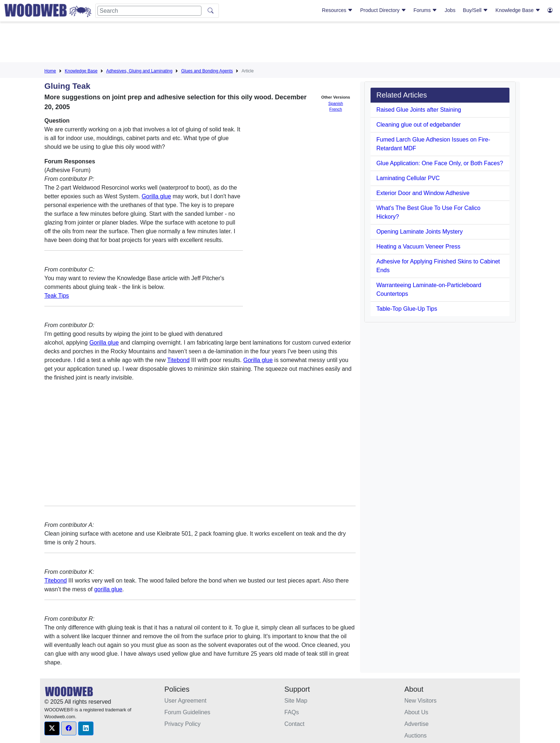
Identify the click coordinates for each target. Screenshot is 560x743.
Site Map (296, 701)
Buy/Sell (475, 10)
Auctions (415, 736)
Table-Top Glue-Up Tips (407, 309)
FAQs (292, 712)
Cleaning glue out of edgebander (419, 125)
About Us (416, 712)
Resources (337, 10)
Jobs (450, 10)
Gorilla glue (156, 196)
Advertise (417, 724)
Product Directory (383, 10)
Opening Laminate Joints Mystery (419, 232)
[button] (52, 728)
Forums (425, 10)
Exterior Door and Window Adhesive (423, 193)
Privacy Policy (183, 724)
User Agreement (185, 701)
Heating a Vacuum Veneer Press (418, 247)
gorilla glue (108, 589)
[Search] (149, 11)
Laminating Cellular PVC (408, 178)
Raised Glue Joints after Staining (419, 110)
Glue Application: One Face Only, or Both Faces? (440, 163)
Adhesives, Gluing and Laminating (139, 71)
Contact (294, 724)
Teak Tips (57, 296)
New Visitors (421, 701)
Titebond (179, 360)
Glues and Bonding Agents (207, 71)
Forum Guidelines (187, 712)
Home (50, 71)
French (336, 109)
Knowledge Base (518, 10)
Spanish (336, 103)
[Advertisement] (280, 43)
